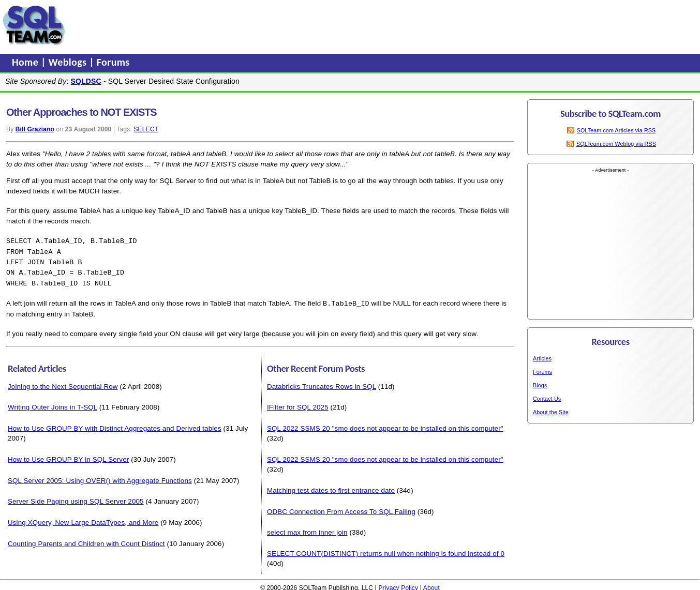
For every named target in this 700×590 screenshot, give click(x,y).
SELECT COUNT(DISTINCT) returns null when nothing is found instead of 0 (386, 550)
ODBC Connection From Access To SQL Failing (341, 509)
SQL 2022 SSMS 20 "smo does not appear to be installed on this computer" (385, 425)
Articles (542, 358)
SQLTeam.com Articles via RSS (616, 130)
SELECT (146, 129)
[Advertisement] (265, 25)
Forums (113, 62)
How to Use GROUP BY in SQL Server (68, 456)
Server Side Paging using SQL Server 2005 (76, 498)
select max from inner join (307, 529)
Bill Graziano (35, 129)
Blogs (540, 385)
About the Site (551, 412)
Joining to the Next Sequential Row (63, 383)
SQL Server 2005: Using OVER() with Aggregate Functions (100, 478)
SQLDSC (86, 81)
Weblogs (69, 62)
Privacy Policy (398, 585)
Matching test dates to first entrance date (331, 487)
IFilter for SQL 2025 (298, 404)
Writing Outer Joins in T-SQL (53, 404)
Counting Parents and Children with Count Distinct (86, 541)
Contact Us (547, 399)
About (431, 585)
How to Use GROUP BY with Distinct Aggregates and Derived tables (115, 425)
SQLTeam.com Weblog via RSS (616, 144)
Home (26, 62)
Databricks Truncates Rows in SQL (322, 383)
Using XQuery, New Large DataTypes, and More (83, 519)
